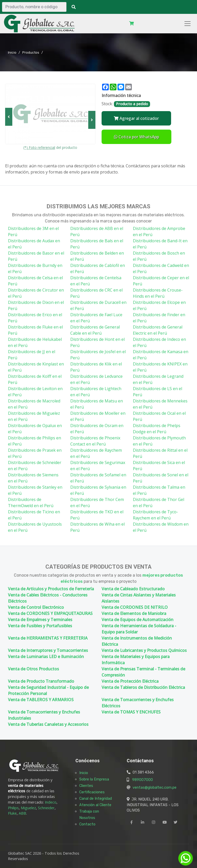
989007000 (142, 780)
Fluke (12, 813)
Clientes (86, 786)
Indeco (51, 802)
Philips (13, 808)
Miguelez (28, 808)
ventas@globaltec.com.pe (155, 787)
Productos (31, 52)
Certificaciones (92, 792)
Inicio (12, 52)
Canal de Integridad (96, 798)
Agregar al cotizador (136, 118)
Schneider (46, 808)
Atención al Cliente (95, 805)
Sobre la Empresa (94, 779)
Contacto (87, 824)
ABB (22, 813)
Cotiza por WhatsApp (136, 137)
